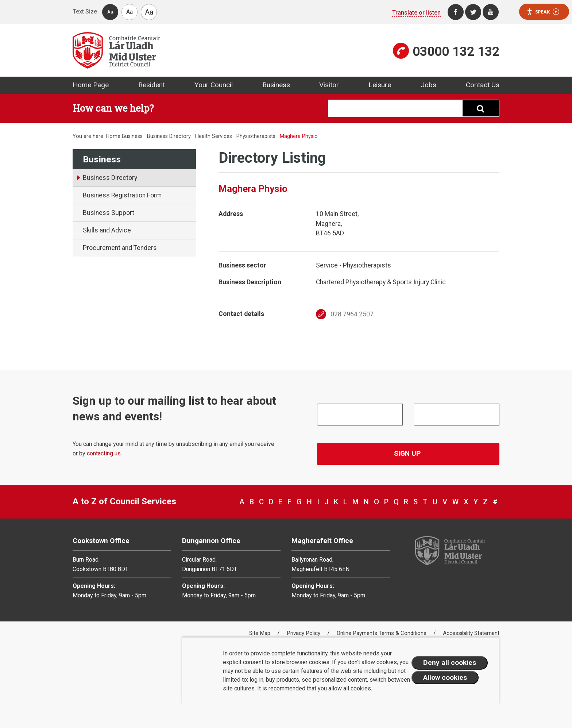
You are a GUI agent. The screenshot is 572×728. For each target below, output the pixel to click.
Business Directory (169, 136)
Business (276, 85)
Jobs (428, 85)
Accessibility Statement (471, 633)
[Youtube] (491, 12)
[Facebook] (456, 12)
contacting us (104, 453)
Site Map (260, 633)
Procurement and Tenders (120, 248)
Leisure (380, 85)
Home (113, 136)
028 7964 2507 (345, 314)
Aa (110, 12)
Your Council (214, 85)
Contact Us (483, 85)
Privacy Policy (304, 633)
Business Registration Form (122, 195)
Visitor (329, 85)
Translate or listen (416, 13)
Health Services (214, 136)
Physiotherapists (256, 136)
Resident (152, 85)
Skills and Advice (107, 230)
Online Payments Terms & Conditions (382, 633)
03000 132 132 (456, 51)
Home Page (91, 85)
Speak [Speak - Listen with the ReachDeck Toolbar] (543, 12)
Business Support (109, 213)
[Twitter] (473, 12)
